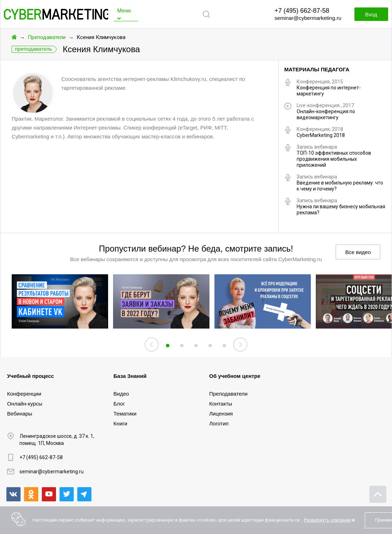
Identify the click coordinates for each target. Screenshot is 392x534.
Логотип (219, 423)
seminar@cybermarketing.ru (308, 18)
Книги (120, 423)
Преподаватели (47, 37)
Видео (121, 394)
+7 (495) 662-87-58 (302, 11)
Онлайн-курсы (25, 404)
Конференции (24, 394)
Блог (119, 404)
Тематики (125, 414)
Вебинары (20, 414)
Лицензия (221, 414)
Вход (371, 14)
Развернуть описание (327, 520)
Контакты (221, 404)
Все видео (358, 252)
